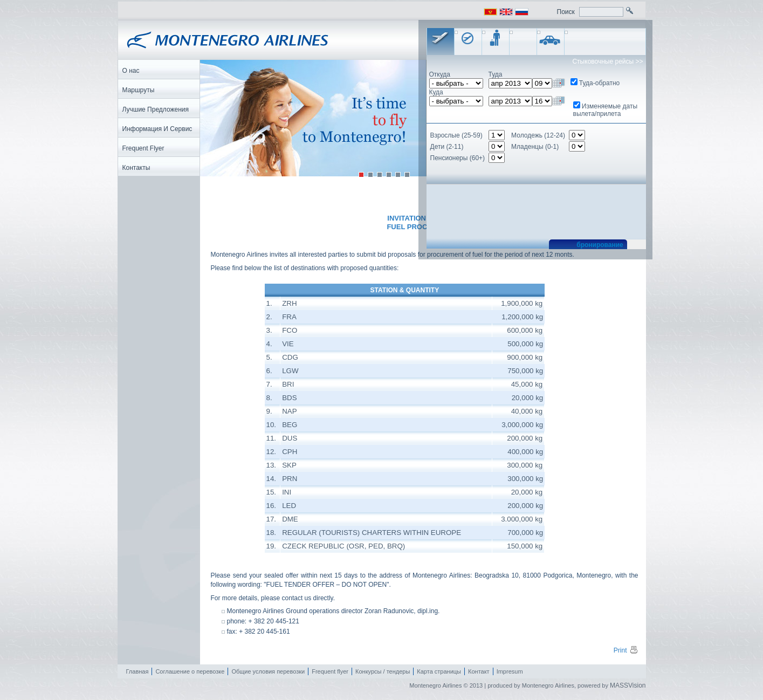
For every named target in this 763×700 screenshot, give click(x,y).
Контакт (479, 671)
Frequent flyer (330, 671)
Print (626, 650)
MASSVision (628, 685)
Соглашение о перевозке (190, 671)
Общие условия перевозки (268, 671)
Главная (138, 671)
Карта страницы (439, 671)
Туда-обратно (599, 83)
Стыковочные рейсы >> (607, 61)
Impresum (510, 671)
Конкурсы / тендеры (383, 671)
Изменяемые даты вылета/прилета (606, 110)
